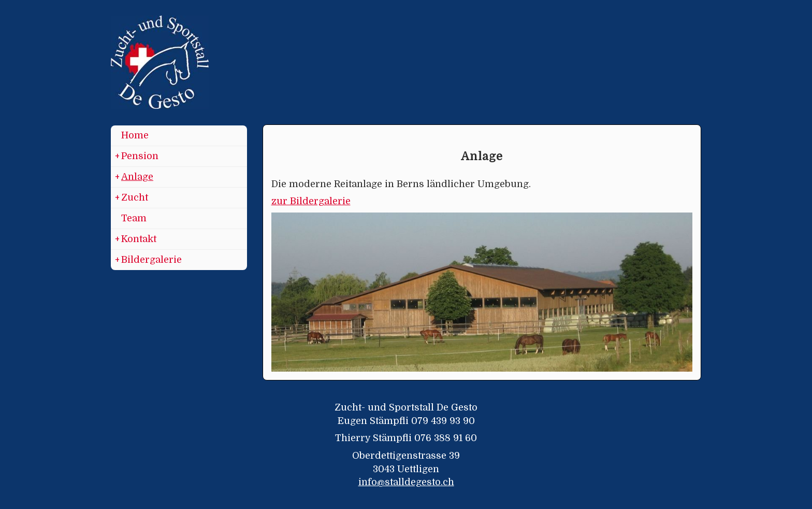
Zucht (132, 198)
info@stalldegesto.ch (406, 482)
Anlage (134, 177)
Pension (137, 157)
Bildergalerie (148, 260)
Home (135, 135)
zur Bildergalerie (311, 201)
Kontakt (136, 239)
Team (134, 218)
